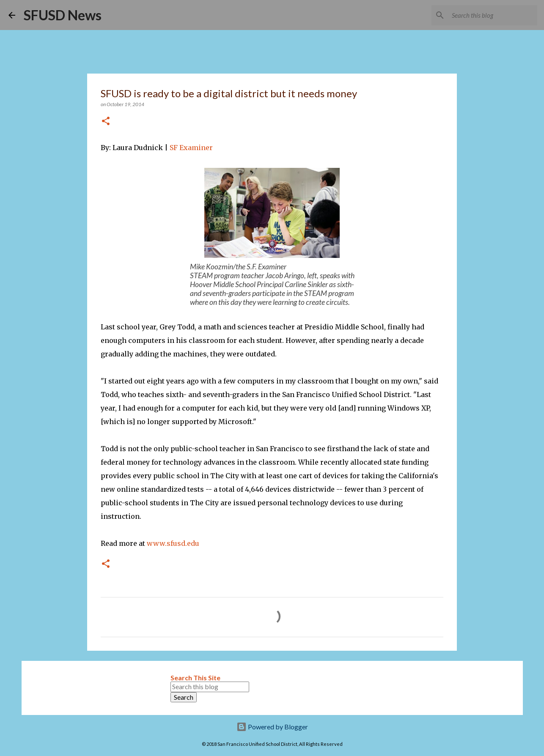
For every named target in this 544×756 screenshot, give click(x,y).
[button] (106, 122)
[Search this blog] (493, 15)
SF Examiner (192, 148)
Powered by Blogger (272, 727)
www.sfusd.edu (173, 543)
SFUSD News (63, 15)
